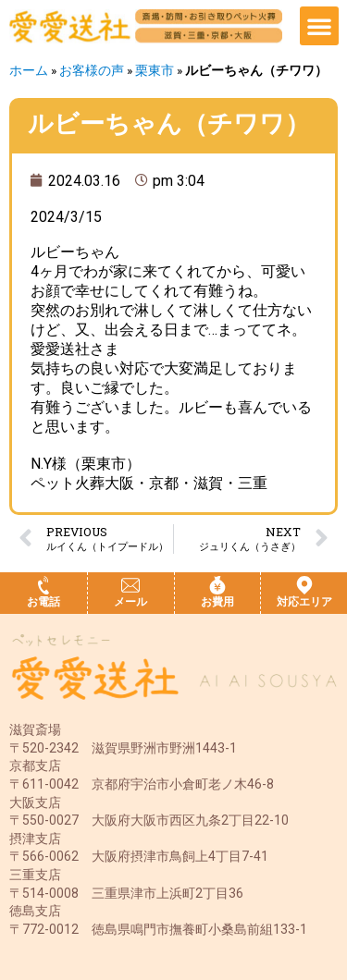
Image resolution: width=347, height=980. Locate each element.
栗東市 (155, 70)
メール (130, 602)
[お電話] (43, 585)
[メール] (130, 585)
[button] (319, 26)
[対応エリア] (304, 585)
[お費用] (217, 585)
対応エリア (304, 602)
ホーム (29, 70)
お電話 (43, 602)
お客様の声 (92, 70)
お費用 (217, 602)
